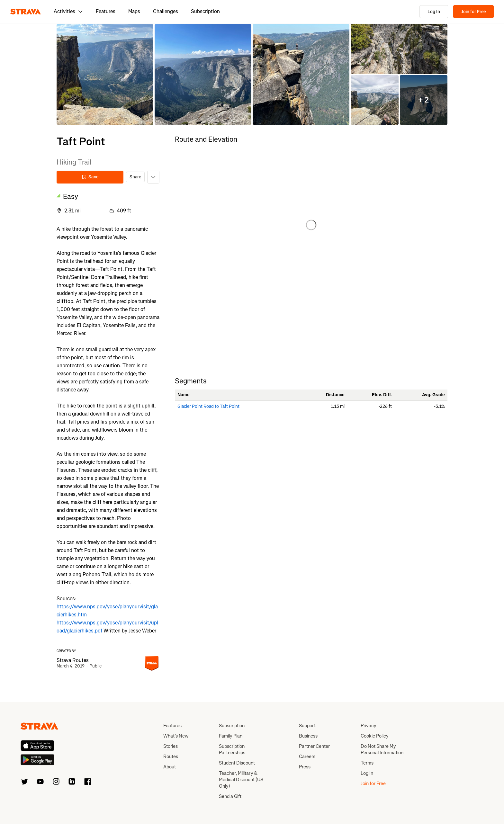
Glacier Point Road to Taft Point (208, 406)
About (170, 767)
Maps (134, 11)
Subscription (205, 11)
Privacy (369, 726)
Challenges (166, 11)
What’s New (176, 736)
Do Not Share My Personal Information (382, 749)
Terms (367, 763)
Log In (434, 12)
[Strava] (26, 12)
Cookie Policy (375, 736)
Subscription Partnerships (232, 749)
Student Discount (237, 763)
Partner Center (314, 746)
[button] (105, 74)
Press (305, 767)
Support (307, 726)
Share (135, 177)
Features (106, 11)
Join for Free (473, 12)
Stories (171, 746)
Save (90, 177)
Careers (307, 757)
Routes (171, 757)
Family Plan (231, 736)
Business (308, 736)
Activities (68, 11)
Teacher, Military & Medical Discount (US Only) (241, 780)
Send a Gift (230, 796)
